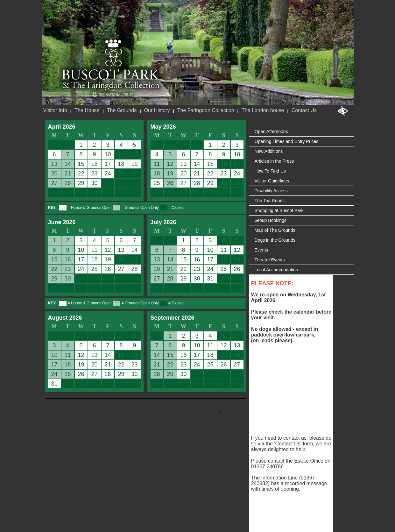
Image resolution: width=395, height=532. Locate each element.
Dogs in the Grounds (275, 240)
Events (261, 250)
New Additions (269, 151)
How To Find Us (270, 171)
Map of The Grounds (275, 230)
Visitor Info (55, 110)
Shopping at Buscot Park (279, 210)
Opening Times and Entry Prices (287, 141)
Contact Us (304, 110)
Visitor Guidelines (272, 181)
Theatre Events (270, 260)
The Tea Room (269, 201)
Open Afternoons (271, 131)
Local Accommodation (276, 270)
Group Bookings (271, 220)
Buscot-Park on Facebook (87, 411)
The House (87, 110)
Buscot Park (111, 65)
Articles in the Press (274, 161)
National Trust (113, 95)
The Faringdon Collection (206, 110)
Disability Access (271, 191)
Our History (157, 110)
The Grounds (122, 110)
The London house (263, 110)
